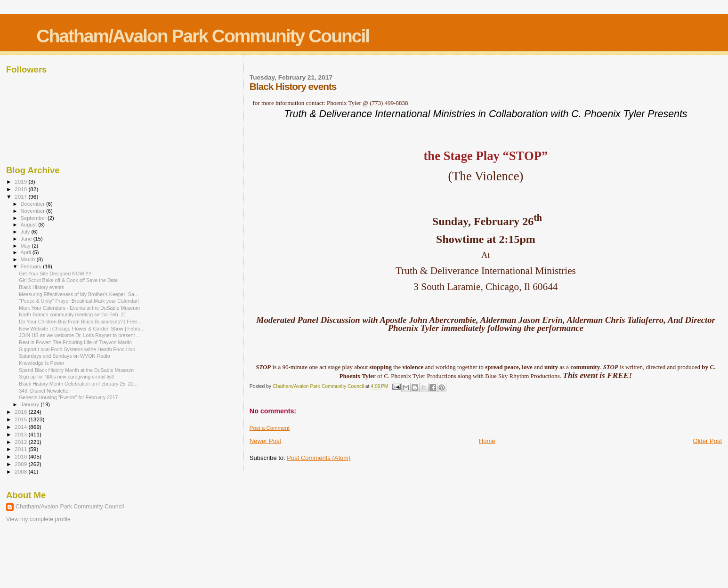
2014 (21, 427)
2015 (21, 419)
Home (487, 441)
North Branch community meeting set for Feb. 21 (73, 314)
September (34, 218)
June (27, 239)
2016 (21, 412)
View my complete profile (38, 519)
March (29, 259)
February (32, 266)
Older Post (708, 441)
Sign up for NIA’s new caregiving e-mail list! (66, 377)
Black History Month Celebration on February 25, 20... (78, 384)
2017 (21, 197)
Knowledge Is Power (41, 363)
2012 (21, 442)
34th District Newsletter (44, 391)
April (27, 252)
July (26, 232)
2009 (21, 464)
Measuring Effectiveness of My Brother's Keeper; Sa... (78, 294)
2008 (21, 471)
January (31, 404)
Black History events (41, 287)
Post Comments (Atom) (319, 458)
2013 (21, 434)
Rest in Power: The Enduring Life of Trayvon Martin (75, 342)
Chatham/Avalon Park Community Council (203, 36)
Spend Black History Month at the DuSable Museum (76, 370)
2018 (21, 189)
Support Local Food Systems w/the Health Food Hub (77, 349)
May (26, 246)
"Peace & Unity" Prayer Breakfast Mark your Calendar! (79, 301)
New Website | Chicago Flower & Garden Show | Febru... (82, 329)
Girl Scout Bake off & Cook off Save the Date (68, 280)
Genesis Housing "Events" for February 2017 (68, 397)
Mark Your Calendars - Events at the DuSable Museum (79, 308)
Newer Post (265, 441)
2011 (21, 449)
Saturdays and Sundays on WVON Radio (64, 356)
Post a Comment (270, 428)
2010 (21, 456)
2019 (21, 181)
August (30, 225)
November (33, 211)
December (33, 204)
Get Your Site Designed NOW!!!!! (55, 274)
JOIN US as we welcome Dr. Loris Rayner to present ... (80, 335)
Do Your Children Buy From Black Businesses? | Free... (80, 322)
